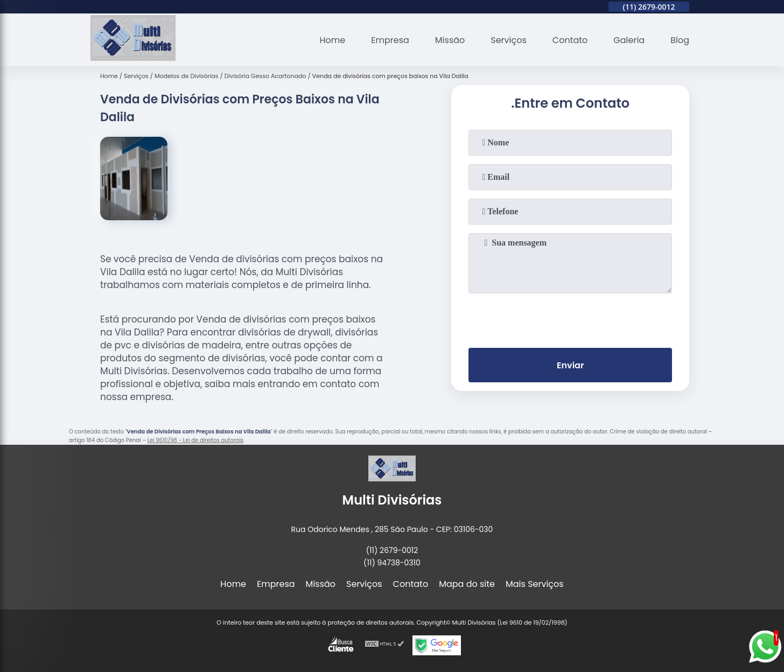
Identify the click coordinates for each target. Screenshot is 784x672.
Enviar (570, 365)
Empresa (390, 40)
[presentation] (570, 318)
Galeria (629, 40)
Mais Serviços (535, 584)
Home (333, 40)
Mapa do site (467, 584)
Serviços (509, 40)
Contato (570, 40)
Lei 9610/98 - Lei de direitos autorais (195, 440)
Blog (680, 40)
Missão (450, 40)
